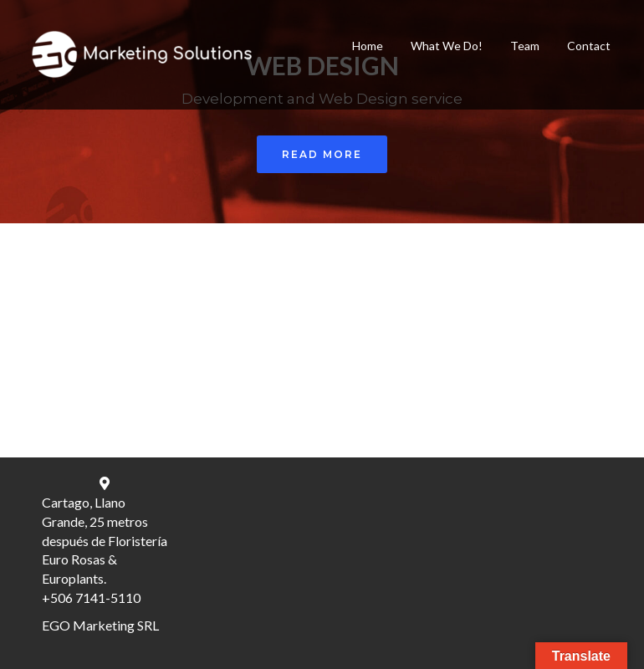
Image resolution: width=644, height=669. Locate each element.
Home (368, 46)
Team (525, 46)
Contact (589, 46)
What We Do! (447, 46)
